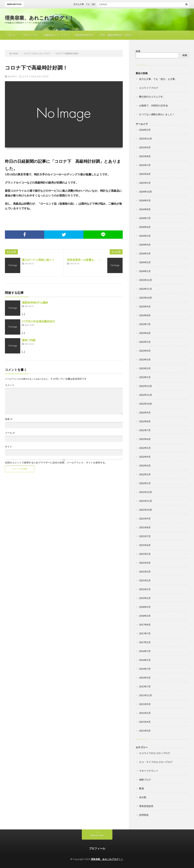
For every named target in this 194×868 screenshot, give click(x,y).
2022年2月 (145, 474)
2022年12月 (146, 386)
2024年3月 (145, 253)
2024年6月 (145, 227)
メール (10, 433)
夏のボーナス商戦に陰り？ (38, 260)
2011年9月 (145, 704)
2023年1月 (145, 377)
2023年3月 (145, 359)
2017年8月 (145, 625)
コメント (10, 385)
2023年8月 (145, 315)
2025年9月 (145, 147)
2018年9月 (145, 607)
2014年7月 (145, 669)
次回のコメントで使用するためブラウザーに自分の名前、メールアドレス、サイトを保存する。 (56, 463)
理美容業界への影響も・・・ (85, 260)
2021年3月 (145, 572)
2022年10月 (146, 404)
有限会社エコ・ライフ (56, 35)
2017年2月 (145, 642)
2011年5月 (145, 713)
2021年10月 (146, 510)
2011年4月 (145, 722)
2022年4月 (145, 457)
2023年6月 (145, 333)
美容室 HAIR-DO (84, 35)
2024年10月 (146, 192)
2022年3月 (145, 466)
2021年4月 (145, 563)
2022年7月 (145, 430)
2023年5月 (145, 342)
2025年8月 (145, 156)
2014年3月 (145, 678)
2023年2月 (145, 368)
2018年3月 (145, 616)
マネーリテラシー (149, 771)
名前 (9, 419)
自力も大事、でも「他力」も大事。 (95, 4)
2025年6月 (145, 174)
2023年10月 (146, 298)
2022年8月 (145, 421)
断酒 (141, 788)
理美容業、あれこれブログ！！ (39, 18)
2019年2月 (145, 598)
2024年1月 (145, 271)
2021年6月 (145, 545)
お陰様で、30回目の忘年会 (154, 105)
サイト (9, 447)
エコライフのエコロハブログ (35, 76)
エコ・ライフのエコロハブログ (156, 762)
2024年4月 (145, 245)
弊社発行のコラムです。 (152, 97)
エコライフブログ (149, 88)
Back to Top (97, 835)
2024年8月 (145, 209)
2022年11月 (146, 395)
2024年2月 (145, 262)
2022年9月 (145, 413)
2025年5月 (145, 183)
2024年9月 (145, 200)
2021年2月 (145, 580)
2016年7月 (145, 651)
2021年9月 (145, 519)
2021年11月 (146, 501)
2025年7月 (145, 165)
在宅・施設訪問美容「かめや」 (117, 35)
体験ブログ (145, 780)
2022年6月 (145, 439)
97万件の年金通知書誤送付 (38, 321)
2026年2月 (145, 130)
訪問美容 (144, 815)
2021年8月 (145, 527)
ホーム (12, 35)
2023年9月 (145, 306)
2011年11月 (146, 695)
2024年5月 (145, 236)
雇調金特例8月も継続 (35, 302)
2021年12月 (146, 492)
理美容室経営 (146, 806)
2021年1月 (145, 589)
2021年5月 (145, 554)
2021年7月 (145, 536)
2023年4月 (145, 351)
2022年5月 (145, 448)
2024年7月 (145, 218)
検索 (138, 51)
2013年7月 (145, 686)
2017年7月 (145, 633)
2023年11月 (146, 289)
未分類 (143, 797)
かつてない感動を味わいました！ (157, 114)
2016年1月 (145, 660)
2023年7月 (145, 324)
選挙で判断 (29, 340)
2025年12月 (146, 139)
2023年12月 (146, 280)
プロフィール (30, 35)
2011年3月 (145, 731)
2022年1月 (145, 483)
